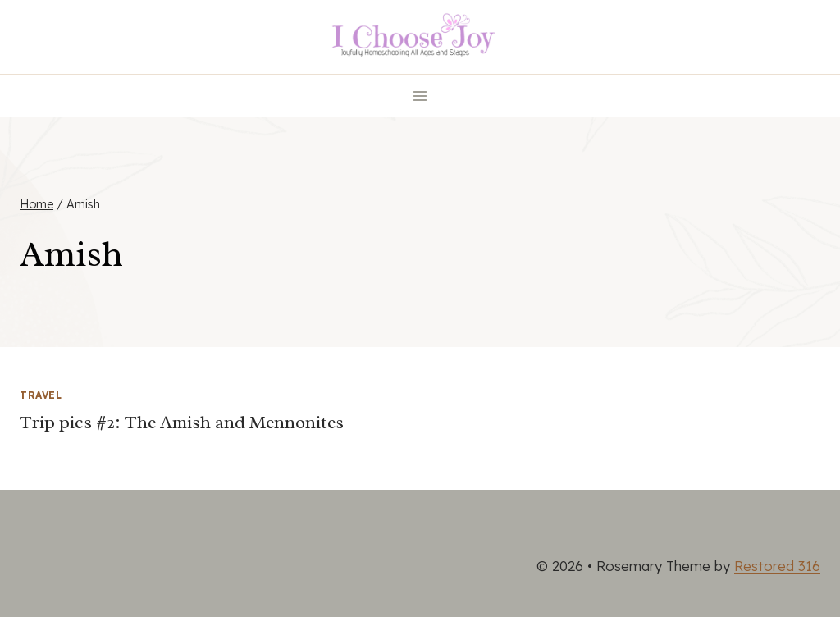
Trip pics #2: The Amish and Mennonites (182, 423)
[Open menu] (420, 96)
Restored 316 (777, 566)
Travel (41, 395)
